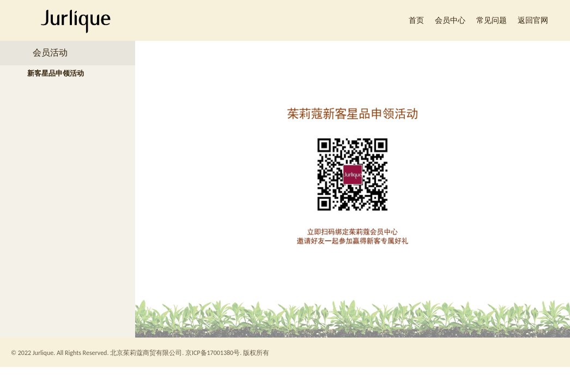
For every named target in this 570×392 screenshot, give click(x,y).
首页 (416, 20)
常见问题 (492, 20)
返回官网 (533, 20)
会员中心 (450, 20)
